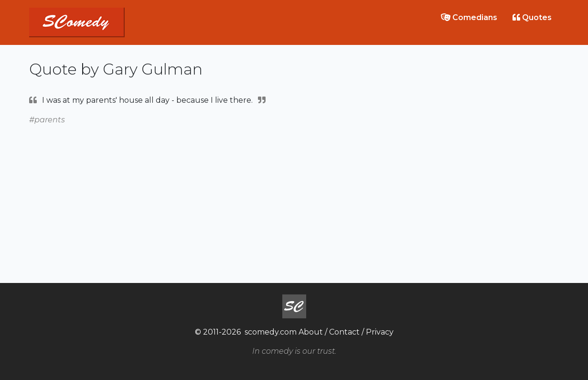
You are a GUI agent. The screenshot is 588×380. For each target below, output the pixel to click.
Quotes (532, 17)
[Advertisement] (294, 193)
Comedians (469, 17)
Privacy (380, 332)
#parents (47, 120)
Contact (344, 332)
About (311, 332)
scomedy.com (271, 332)
